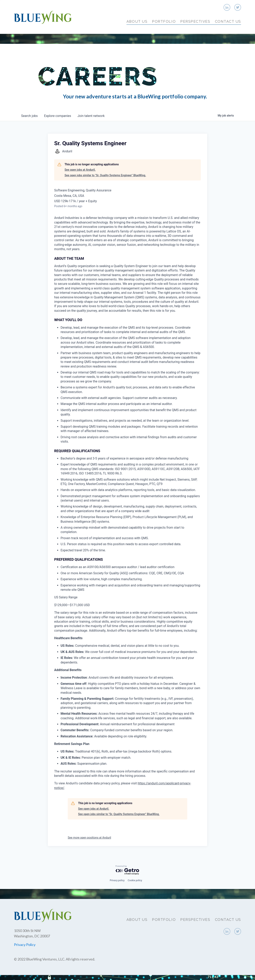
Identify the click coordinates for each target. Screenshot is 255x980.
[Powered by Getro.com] (127, 870)
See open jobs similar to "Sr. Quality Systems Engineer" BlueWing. (105, 175)
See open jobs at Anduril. (80, 170)
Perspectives (195, 21)
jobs (29, 116)
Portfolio (164, 21)
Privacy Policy (25, 945)
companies (57, 116)
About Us (137, 21)
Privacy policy (117, 880)
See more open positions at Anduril (89, 838)
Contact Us (228, 21)
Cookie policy (135, 880)
